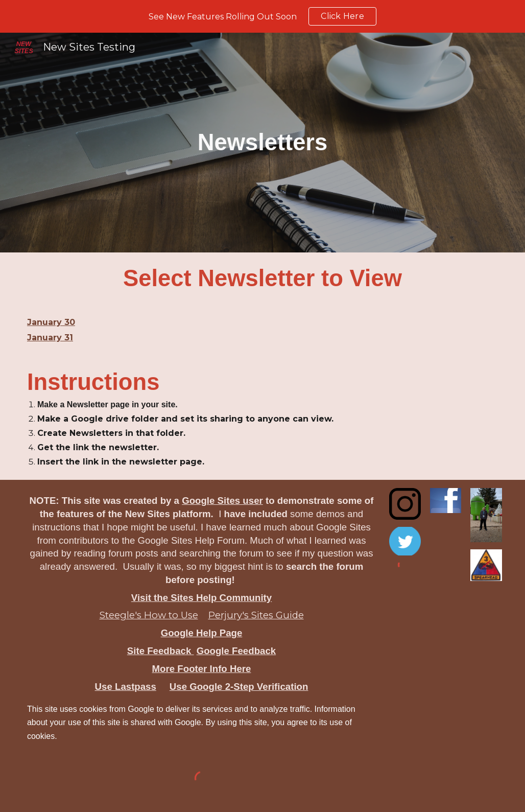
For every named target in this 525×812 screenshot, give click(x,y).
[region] (262, 16)
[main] (262, 143)
